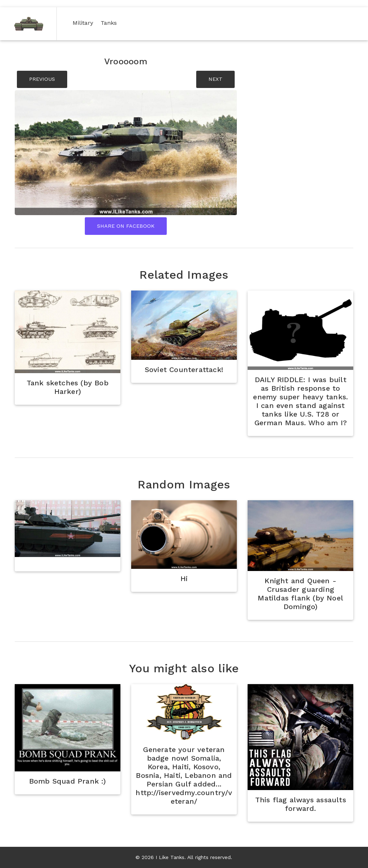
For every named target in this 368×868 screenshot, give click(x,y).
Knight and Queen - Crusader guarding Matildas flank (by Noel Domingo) (300, 594)
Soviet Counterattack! (184, 370)
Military (84, 23)
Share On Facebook (126, 226)
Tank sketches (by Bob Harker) (68, 387)
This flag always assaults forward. (301, 804)
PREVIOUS (42, 79)
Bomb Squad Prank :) (68, 781)
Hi (184, 579)
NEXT (215, 79)
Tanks (110, 23)
